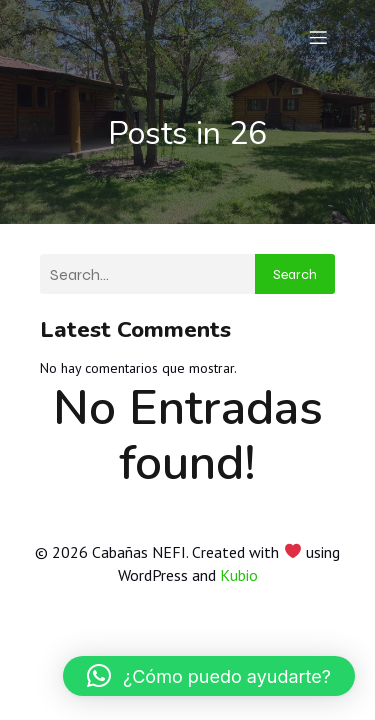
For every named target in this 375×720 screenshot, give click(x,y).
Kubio (239, 575)
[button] (209, 676)
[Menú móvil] (318, 37)
